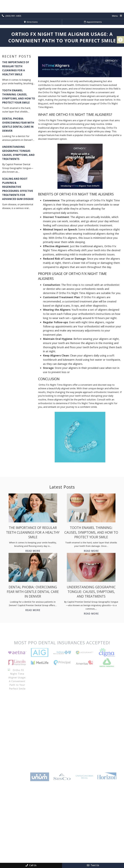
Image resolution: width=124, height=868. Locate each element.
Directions (31, 22)
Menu (115, 16)
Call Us (31, 865)
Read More (33, 551)
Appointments (93, 22)
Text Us (93, 865)
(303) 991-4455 (12, 16)
